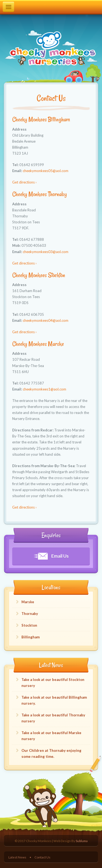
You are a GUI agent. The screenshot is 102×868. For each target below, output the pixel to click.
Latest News (17, 857)
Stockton (29, 625)
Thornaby (30, 614)
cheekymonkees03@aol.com (46, 252)
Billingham (31, 637)
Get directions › (24, 182)
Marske (28, 602)
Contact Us (42, 857)
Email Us (51, 556)
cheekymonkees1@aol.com (44, 389)
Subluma (82, 841)
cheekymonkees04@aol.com (46, 320)
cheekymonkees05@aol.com (46, 171)
